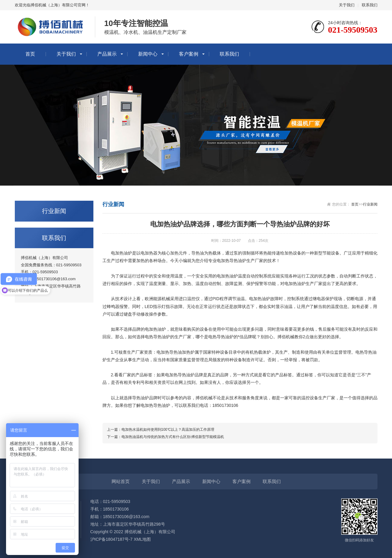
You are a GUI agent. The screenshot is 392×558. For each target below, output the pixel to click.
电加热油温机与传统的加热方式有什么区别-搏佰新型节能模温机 (173, 437)
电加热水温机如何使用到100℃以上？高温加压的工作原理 (168, 430)
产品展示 (107, 54)
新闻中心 (148, 54)
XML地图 (142, 539)
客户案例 (189, 54)
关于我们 (347, 5)
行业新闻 (370, 204)
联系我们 (370, 5)
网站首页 (121, 481)
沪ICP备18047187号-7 (112, 539)
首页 (30, 54)
